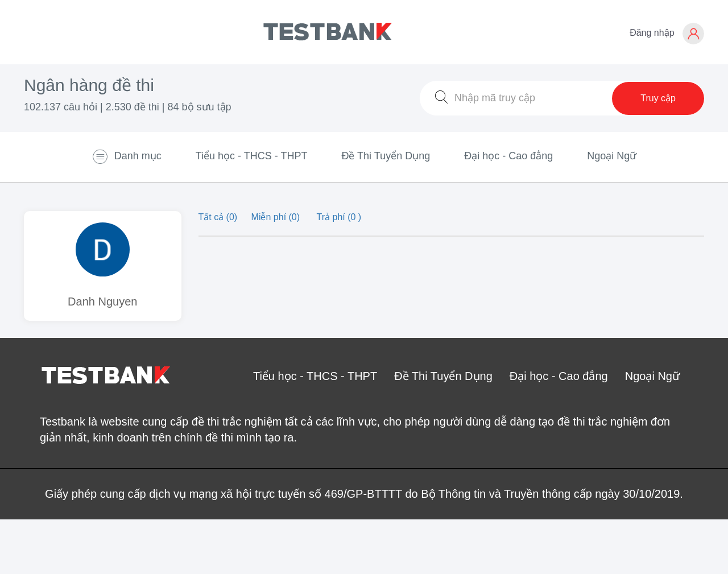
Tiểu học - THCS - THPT (252, 156)
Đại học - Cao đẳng (508, 156)
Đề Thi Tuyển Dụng (386, 156)
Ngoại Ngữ (612, 156)
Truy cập (658, 98)
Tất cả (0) (219, 217)
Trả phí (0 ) (339, 217)
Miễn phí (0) (277, 217)
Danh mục (127, 156)
